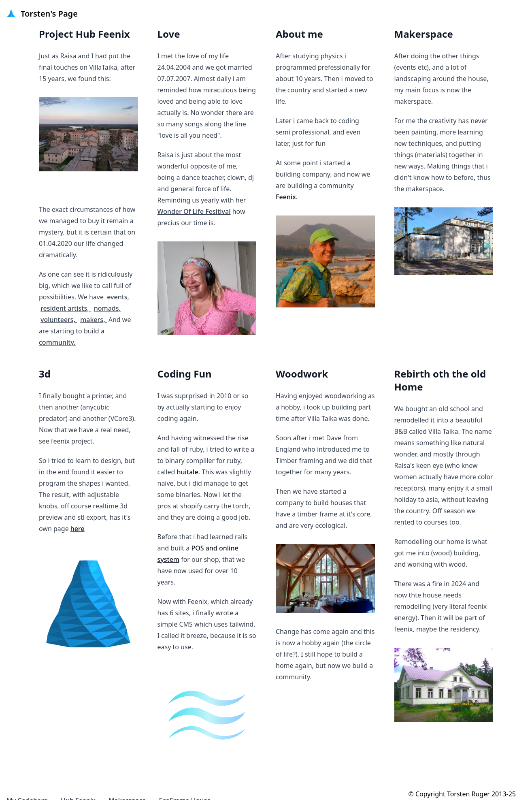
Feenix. (287, 197)
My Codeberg (27, 789)
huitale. (188, 472)
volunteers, (59, 300)
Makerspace (127, 789)
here (78, 529)
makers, (94, 300)
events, (118, 277)
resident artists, (66, 289)
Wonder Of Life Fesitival (194, 211)
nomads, (107, 289)
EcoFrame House (185, 789)
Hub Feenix (78, 789)
